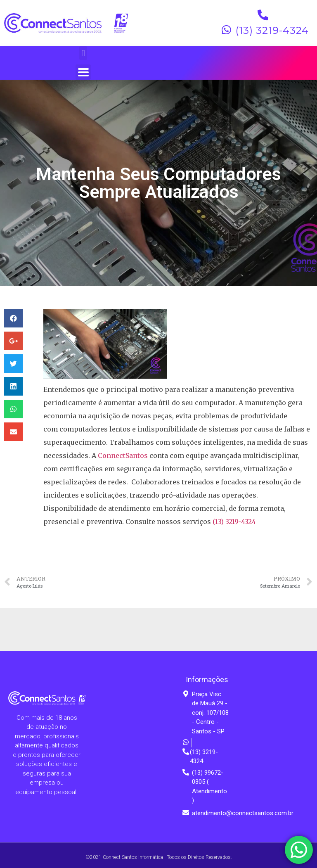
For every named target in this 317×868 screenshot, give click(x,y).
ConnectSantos (123, 455)
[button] (83, 53)
